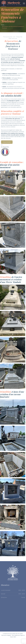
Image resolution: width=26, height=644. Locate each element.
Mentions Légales (6, 635)
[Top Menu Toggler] (24, 3)
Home (3, 25)
